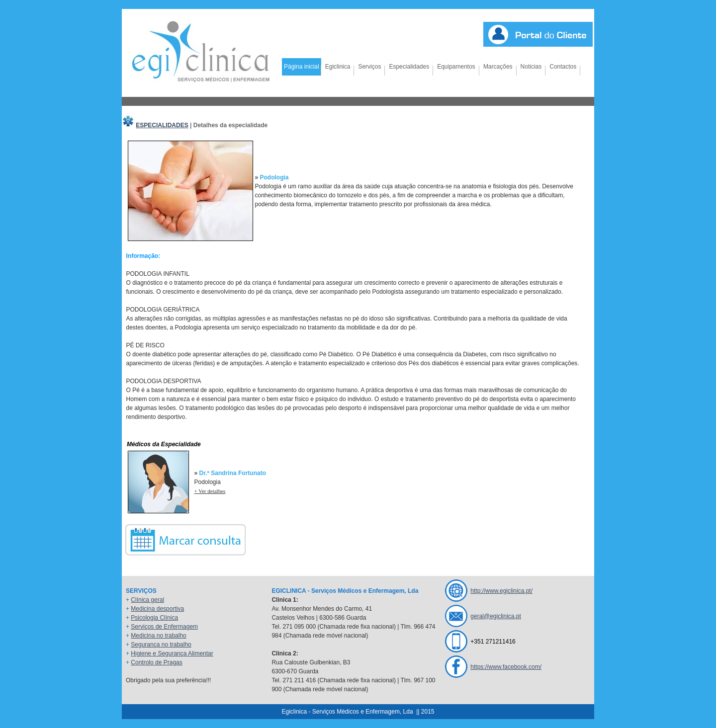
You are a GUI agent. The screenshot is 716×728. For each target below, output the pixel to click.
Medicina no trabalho (158, 636)
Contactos (563, 67)
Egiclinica (338, 67)
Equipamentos (456, 67)
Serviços (369, 67)
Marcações (498, 67)
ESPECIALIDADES (162, 125)
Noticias (531, 67)
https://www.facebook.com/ (506, 667)
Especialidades (409, 67)
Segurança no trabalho (161, 645)
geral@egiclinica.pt (496, 616)
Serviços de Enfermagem (164, 627)
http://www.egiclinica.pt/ (501, 591)
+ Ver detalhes (210, 491)
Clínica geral (147, 600)
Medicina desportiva (157, 609)
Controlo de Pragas (156, 662)
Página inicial (302, 67)
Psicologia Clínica (154, 618)
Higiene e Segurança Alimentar (172, 653)
